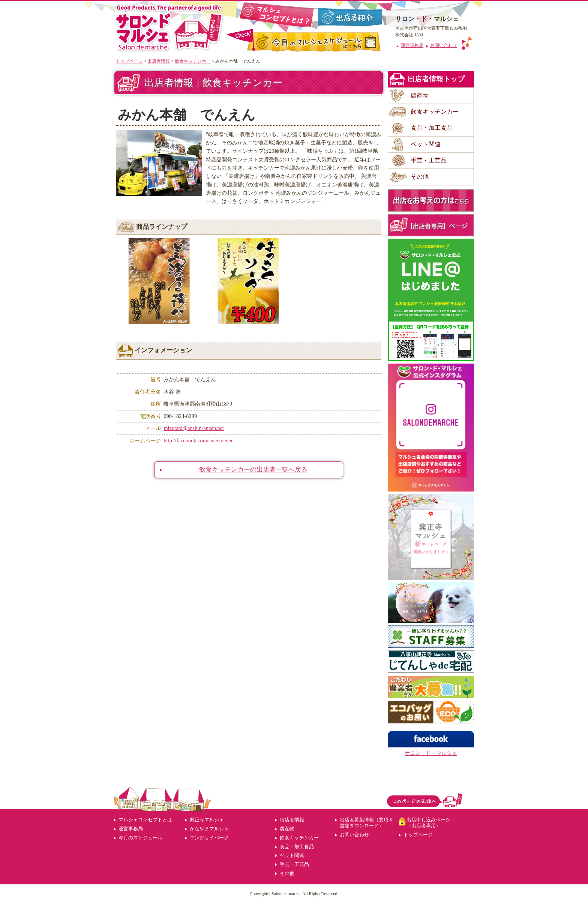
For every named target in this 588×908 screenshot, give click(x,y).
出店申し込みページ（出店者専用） (428, 823)
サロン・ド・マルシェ (431, 753)
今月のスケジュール (140, 838)
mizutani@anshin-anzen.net (194, 428)
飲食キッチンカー (193, 61)
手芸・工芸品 (429, 160)
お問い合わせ (354, 835)
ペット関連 (426, 144)
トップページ (129, 61)
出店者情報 (159, 61)
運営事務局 (131, 829)
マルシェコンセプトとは (145, 820)
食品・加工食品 (432, 128)
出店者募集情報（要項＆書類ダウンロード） (367, 823)
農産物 (420, 95)
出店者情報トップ (436, 79)
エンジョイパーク (209, 838)
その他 (420, 177)
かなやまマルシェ (209, 829)
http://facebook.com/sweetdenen (199, 440)
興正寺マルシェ (207, 820)
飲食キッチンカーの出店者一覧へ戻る (253, 470)
